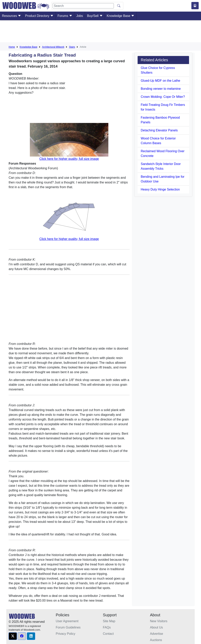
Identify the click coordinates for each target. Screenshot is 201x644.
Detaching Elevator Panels (159, 130)
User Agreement (67, 621)
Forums (65, 16)
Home (12, 47)
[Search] (83, 6)
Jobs (80, 16)
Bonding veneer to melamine (161, 89)
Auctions (156, 640)
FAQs (107, 627)
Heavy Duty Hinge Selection (160, 189)
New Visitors (159, 621)
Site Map (109, 621)
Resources (11, 16)
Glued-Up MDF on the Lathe (160, 81)
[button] (13, 636)
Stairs (72, 47)
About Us (156, 627)
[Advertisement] (100, 32)
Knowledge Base (121, 16)
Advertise (157, 634)
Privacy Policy (66, 634)
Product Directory (39, 16)
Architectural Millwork (53, 47)
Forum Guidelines (68, 627)
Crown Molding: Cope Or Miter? (163, 97)
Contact (108, 634)
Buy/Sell (95, 16)
